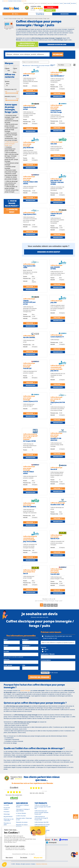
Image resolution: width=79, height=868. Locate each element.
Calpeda (7, 69)
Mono (8, 84)
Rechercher (58, 54)
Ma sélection (73, 3)
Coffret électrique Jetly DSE (42, 822)
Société (61, 3)
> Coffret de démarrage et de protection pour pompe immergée (11, 183)
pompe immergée (25, 691)
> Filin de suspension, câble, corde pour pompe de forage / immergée (12, 154)
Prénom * (25, 640)
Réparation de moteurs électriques (22, 826)
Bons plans (50, 10)
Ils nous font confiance (7, 808)
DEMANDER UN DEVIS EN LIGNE (57, 44)
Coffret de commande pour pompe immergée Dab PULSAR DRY (43, 807)
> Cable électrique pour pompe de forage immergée (11, 130)
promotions (51, 7)
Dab (9, 71)
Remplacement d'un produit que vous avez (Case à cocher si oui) (57, 637)
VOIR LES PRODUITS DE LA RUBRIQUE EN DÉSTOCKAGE (27, 44)
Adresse (7, 659)
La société (6, 805)
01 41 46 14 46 (44, 3)
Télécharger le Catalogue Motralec (22, 806)
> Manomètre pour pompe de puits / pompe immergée (11, 160)
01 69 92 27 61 (56, 3)
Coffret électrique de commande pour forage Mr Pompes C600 (41, 818)
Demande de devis (30, 94)
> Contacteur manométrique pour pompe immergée (10, 149)
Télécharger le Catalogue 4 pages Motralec (23, 810)
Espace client (67, 3)
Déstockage (7, 814)
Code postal (8, 665)
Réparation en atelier (7, 824)
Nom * (6, 640)
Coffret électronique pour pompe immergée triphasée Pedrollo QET (41, 812)
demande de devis (64, 14)
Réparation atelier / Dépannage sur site (24, 819)
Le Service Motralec (21, 813)
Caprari (15, 69)
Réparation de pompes (22, 822)
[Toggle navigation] (15, 14)
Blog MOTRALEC (8, 817)
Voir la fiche (30, 91)
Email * (6, 646)
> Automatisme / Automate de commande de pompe (11, 121)
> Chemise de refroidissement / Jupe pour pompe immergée (11, 138)
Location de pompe (21, 816)
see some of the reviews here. (14, 795)
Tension (43, 647)
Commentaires (46, 660)
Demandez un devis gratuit (49, 252)
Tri (7, 86)
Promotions (7, 812)
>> (56, 605)
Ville (24, 665)
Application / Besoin (48, 654)
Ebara (15, 72)
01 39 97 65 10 (31, 3)
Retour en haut (76, 817)
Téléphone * (26, 646)
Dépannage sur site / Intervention (9, 820)
